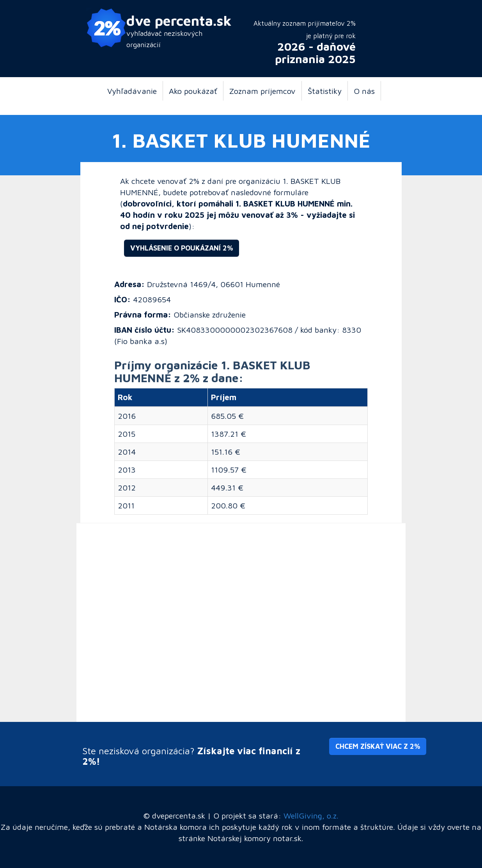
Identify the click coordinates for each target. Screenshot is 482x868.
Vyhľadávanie (132, 91)
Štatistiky (325, 91)
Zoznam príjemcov (262, 91)
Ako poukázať (193, 91)
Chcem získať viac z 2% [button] (378, 746)
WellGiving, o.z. (311, 815)
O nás (364, 91)
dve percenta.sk (179, 20)
